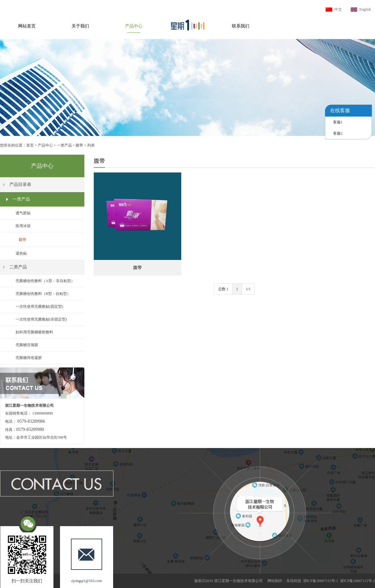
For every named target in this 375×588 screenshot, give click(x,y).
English (365, 9)
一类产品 (64, 145)
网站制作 (275, 581)
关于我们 (80, 26)
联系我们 (241, 26)
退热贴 (21, 253)
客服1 (338, 122)
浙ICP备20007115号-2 (357, 581)
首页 (30, 145)
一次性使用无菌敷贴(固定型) (39, 306)
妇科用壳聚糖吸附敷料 (34, 332)
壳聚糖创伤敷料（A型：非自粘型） (45, 281)
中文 (338, 9)
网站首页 (27, 26)
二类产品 (18, 267)
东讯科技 (294, 581)
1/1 (248, 289)
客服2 (338, 133)
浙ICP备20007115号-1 (321, 581)
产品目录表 (20, 184)
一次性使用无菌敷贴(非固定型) (41, 319)
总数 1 (223, 289)
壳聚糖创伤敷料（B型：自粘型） (43, 294)
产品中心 (134, 26)
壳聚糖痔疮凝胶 (29, 358)
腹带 (79, 145)
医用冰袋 (23, 226)
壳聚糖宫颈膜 (27, 345)
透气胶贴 (23, 213)
